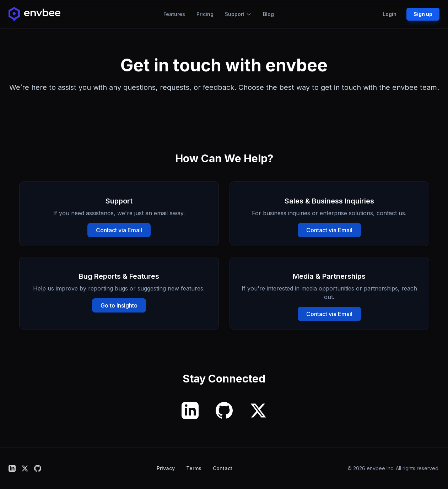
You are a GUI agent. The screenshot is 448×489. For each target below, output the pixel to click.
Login (390, 14)
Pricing (205, 14)
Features (174, 14)
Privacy (166, 468)
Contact (223, 468)
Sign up (423, 14)
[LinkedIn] (190, 411)
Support (238, 14)
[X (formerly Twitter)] (258, 411)
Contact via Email (119, 230)
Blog (268, 14)
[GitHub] (224, 411)
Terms (194, 468)
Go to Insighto (119, 305)
